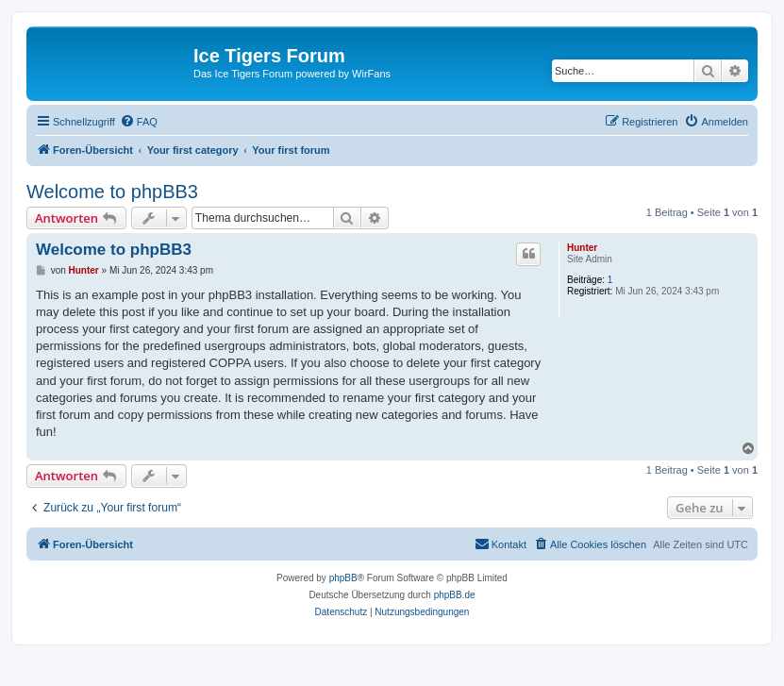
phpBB (343, 578)
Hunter (582, 248)
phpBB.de (455, 595)
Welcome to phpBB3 (112, 192)
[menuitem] (139, 122)
